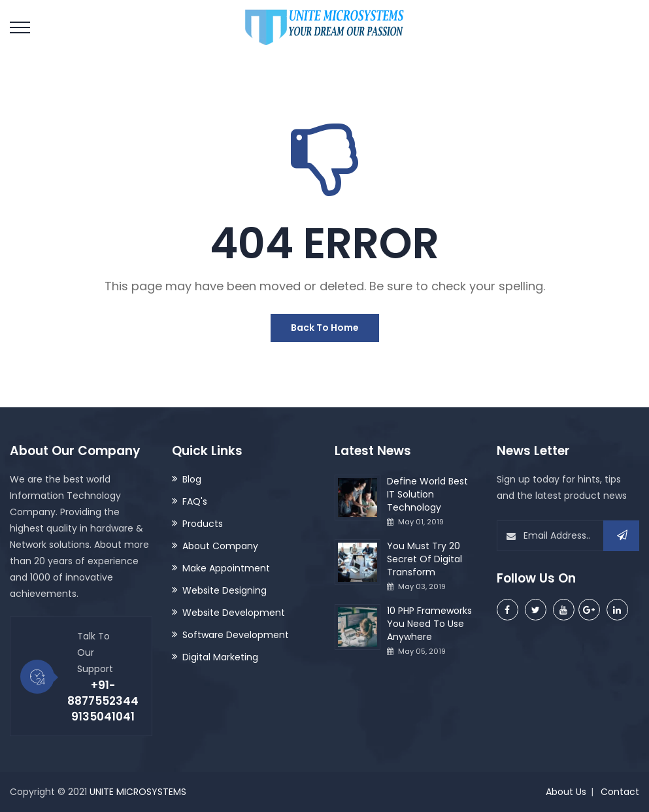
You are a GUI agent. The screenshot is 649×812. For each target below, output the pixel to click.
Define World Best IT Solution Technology (427, 494)
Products (203, 524)
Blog (192, 479)
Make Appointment (226, 568)
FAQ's (195, 501)
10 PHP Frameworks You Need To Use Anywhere (429, 624)
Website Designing (225, 590)
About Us (566, 792)
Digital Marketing (220, 657)
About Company (220, 546)
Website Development (234, 613)
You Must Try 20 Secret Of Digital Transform (424, 559)
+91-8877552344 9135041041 (103, 701)
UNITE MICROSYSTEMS (138, 792)
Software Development (236, 635)
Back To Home (325, 328)
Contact (620, 792)
